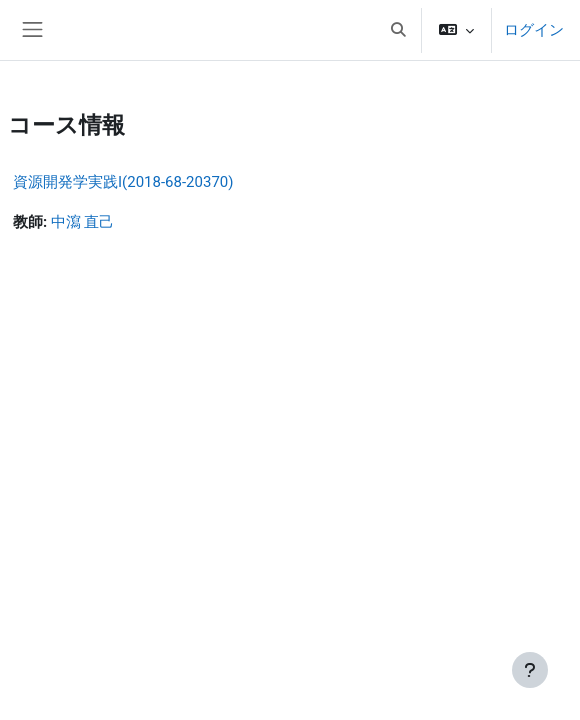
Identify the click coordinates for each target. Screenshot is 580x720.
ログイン (534, 30)
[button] (398, 30)
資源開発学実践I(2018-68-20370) (123, 182)
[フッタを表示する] (530, 670)
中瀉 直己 (83, 222)
